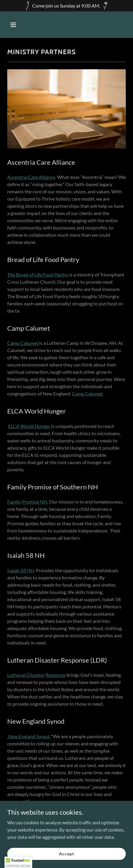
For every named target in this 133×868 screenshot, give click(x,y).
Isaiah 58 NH (21, 570)
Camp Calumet (23, 343)
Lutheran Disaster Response (36, 675)
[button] (21, 25)
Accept (66, 854)
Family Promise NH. (28, 502)
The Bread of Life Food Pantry (38, 275)
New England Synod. (29, 736)
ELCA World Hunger (30, 426)
